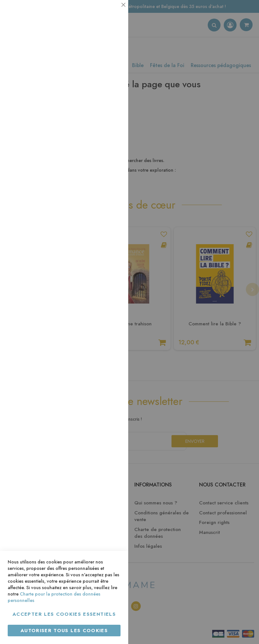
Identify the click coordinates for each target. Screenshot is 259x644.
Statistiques (111, 87)
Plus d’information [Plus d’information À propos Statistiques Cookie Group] (101, 128)
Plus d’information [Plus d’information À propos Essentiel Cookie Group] (101, 60)
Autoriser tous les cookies (64, 631)
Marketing (111, 155)
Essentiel (111, 13)
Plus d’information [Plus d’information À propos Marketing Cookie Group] (101, 196)
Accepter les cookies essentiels (64, 614)
